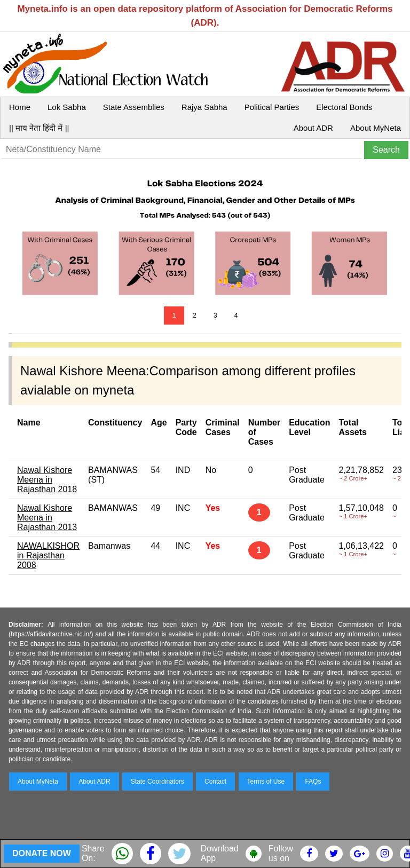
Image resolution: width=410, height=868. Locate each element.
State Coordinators (157, 782)
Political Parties (272, 107)
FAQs (313, 782)
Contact (215, 782)
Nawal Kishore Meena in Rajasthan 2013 (47, 518)
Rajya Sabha (204, 107)
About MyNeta (376, 128)
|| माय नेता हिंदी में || (39, 128)
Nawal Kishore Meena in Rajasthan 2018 (47, 480)
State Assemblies (134, 107)
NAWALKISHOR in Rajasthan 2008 (48, 555)
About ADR (313, 128)
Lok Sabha (67, 107)
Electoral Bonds (344, 107)
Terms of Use (266, 782)
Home (20, 107)
